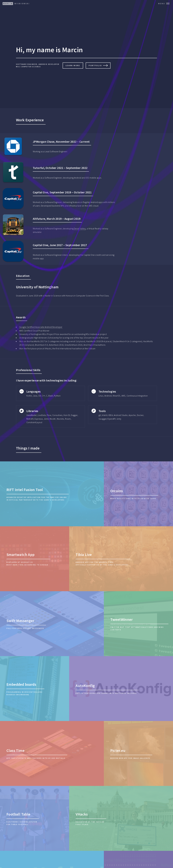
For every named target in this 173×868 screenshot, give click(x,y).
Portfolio (95, 65)
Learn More (73, 65)
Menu (162, 4)
